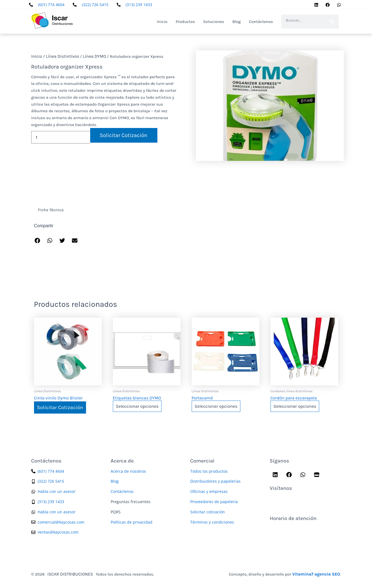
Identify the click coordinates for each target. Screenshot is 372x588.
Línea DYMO (92, 56)
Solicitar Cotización (122, 135)
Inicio (162, 22)
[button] (37, 241)
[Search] (332, 22)
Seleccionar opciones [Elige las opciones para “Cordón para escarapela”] (295, 406)
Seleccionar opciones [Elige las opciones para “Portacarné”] (216, 406)
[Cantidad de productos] (61, 137)
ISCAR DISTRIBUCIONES (69, 573)
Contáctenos (261, 22)
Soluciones (214, 22)
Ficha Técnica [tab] (51, 210)
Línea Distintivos (61, 56)
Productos (185, 22)
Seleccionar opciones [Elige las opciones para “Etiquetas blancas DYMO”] (137, 406)
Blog (236, 22)
